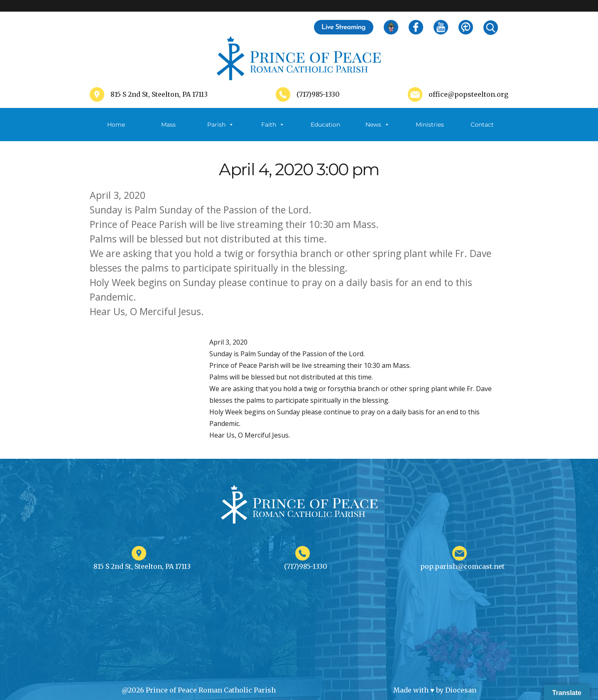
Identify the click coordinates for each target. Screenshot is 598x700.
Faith (273, 125)
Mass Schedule (168, 131)
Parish (221, 125)
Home (116, 125)
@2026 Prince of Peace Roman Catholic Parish (199, 690)
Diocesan (461, 690)
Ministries (430, 131)
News (377, 125)
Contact (482, 125)
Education (325, 125)
